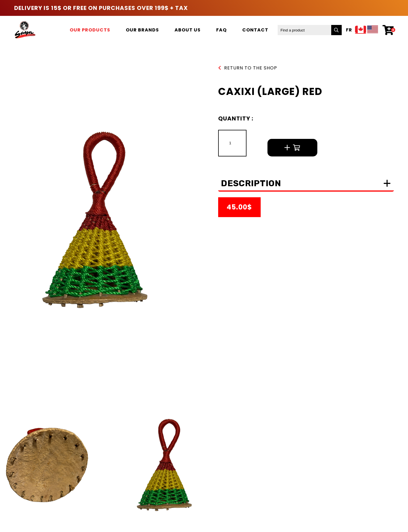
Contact (255, 30)
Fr (349, 30)
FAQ (221, 30)
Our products (90, 30)
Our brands (142, 30)
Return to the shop (248, 68)
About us (188, 30)
